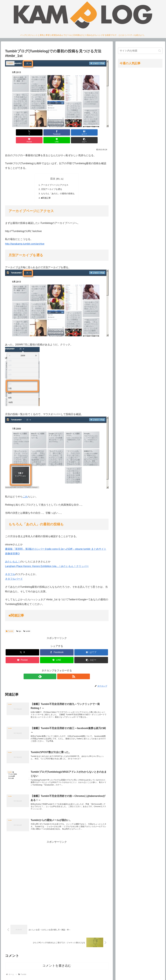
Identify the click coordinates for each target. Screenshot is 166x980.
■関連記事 (45, 191)
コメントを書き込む (57, 963)
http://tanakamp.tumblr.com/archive (25, 237)
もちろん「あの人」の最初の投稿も (58, 186)
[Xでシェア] (13, 132)
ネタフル (10, 568)
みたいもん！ (13, 555)
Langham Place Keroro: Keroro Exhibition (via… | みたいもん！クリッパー (47, 559)
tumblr (27, 625)
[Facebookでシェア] (31, 132)
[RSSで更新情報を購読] (60, 670)
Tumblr (10, 625)
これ (25, 490)
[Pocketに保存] (65, 132)
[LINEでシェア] (83, 132)
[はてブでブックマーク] (48, 132)
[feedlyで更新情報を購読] (54, 670)
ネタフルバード (14, 572)
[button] (100, 132)
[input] (140, 51)
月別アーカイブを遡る (51, 182)
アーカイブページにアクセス (54, 177)
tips (19, 625)
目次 (53, 171)
